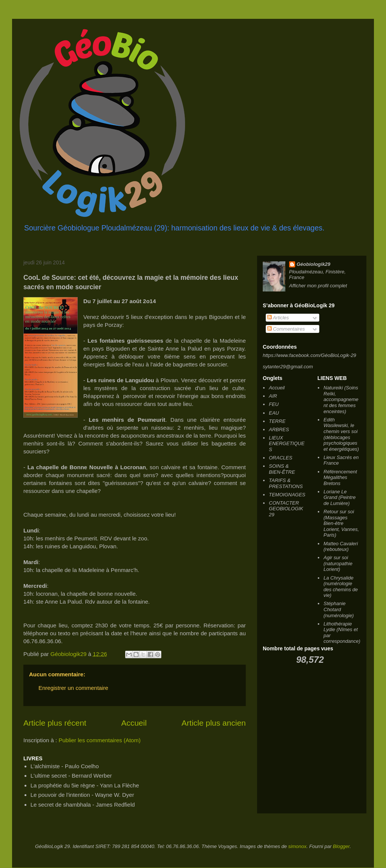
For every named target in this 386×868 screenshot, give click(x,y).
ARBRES (279, 429)
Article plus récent (55, 723)
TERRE (277, 421)
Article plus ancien (214, 723)
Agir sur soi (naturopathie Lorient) (338, 563)
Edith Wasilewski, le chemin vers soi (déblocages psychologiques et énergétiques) (341, 434)
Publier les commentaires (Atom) (100, 740)
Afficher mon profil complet (318, 286)
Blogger (341, 846)
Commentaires (286, 329)
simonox (297, 846)
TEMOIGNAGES (287, 495)
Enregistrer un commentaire (73, 688)
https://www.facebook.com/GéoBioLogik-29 (309, 355)
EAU (274, 413)
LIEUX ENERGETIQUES (287, 444)
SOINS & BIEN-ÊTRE (282, 469)
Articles (278, 318)
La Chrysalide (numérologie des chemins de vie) (341, 587)
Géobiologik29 (314, 264)
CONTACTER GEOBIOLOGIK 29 (286, 509)
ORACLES (280, 458)
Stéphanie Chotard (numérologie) (339, 609)
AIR (273, 396)
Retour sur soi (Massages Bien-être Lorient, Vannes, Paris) (341, 523)
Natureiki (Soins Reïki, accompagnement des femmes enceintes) (341, 399)
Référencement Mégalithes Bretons (340, 477)
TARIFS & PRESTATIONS (286, 483)
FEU (274, 404)
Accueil (134, 723)
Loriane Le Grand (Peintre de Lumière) (339, 497)
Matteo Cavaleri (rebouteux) (341, 547)
